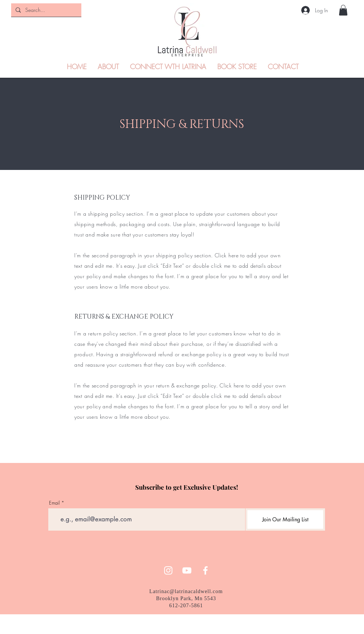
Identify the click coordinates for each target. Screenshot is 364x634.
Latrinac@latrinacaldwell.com (186, 591)
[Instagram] (168, 570)
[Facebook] (205, 570)
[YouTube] (187, 570)
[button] (343, 10)
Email (54, 503)
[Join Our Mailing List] (285, 519)
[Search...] (45, 10)
